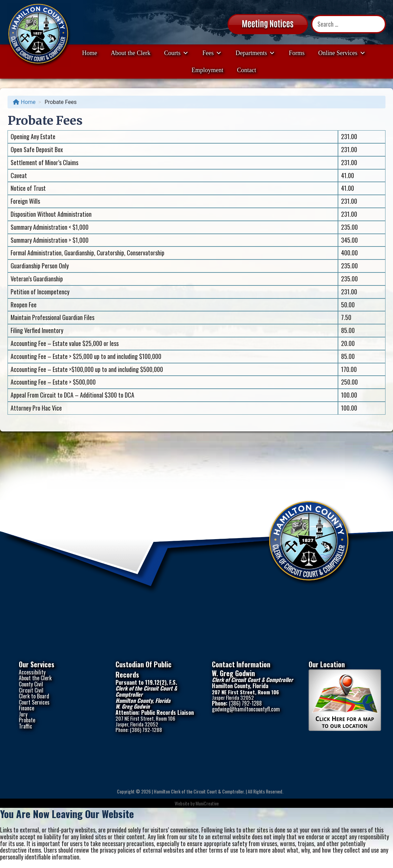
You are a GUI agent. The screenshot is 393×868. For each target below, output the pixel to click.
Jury (23, 714)
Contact (247, 70)
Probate (27, 720)
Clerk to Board (34, 696)
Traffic (25, 726)
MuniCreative (207, 803)
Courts (176, 53)
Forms (297, 53)
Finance (26, 708)
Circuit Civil (31, 690)
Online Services (342, 53)
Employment (208, 70)
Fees (212, 53)
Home (90, 53)
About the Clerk (131, 53)
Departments (255, 53)
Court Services (34, 702)
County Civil (31, 684)
